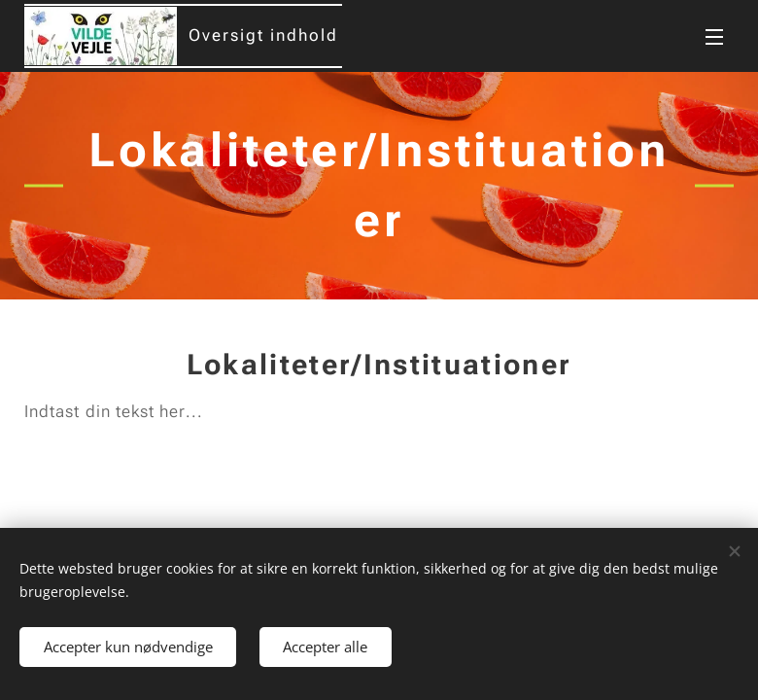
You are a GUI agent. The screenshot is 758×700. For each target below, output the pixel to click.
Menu (714, 37)
